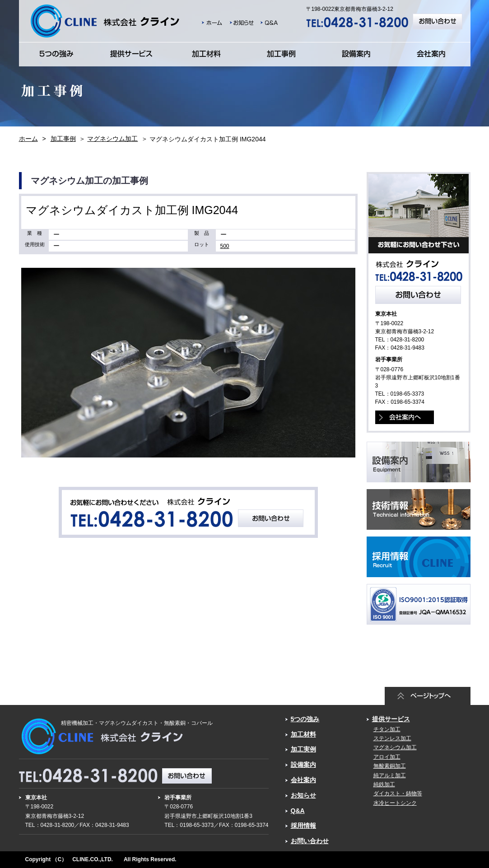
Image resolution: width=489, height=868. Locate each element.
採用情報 (303, 826)
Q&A (298, 811)
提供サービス (391, 719)
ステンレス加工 (392, 738)
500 (225, 246)
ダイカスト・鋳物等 (398, 793)
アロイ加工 (387, 757)
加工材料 (303, 734)
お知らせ (303, 795)
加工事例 (63, 139)
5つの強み (305, 719)
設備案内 (303, 765)
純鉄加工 (384, 784)
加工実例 (303, 749)
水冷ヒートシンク (395, 803)
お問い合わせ (310, 841)
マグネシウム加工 (112, 139)
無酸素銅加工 (390, 766)
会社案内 (303, 780)
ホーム (28, 139)
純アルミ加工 (390, 775)
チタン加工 (387, 729)
